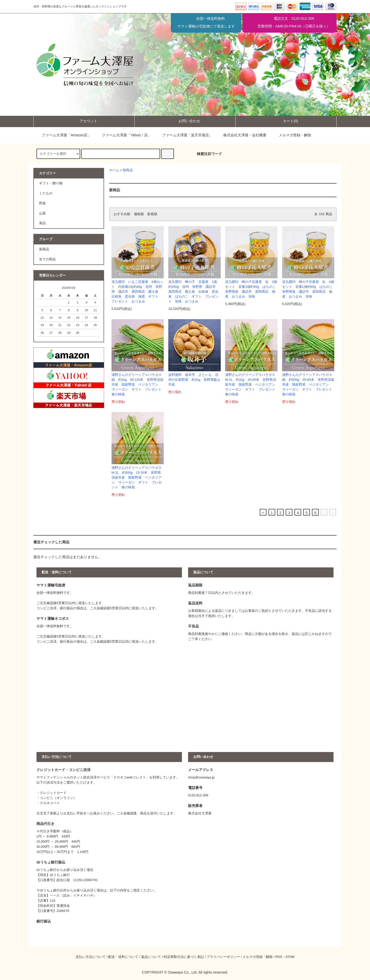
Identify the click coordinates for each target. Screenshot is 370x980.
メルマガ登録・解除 (295, 135)
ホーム (114, 170)
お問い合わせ (185, 121)
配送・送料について (123, 957)
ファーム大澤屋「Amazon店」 (63, 135)
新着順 (152, 214)
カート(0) (286, 121)
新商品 (128, 170)
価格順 (139, 214)
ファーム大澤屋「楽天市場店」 (184, 135)
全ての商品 (47, 259)
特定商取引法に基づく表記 (184, 957)
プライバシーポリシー (223, 957)
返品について (151, 957)
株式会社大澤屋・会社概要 (241, 135)
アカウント (84, 121)
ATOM (290, 957)
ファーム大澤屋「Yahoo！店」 (123, 135)
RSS (279, 957)
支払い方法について (91, 957)
